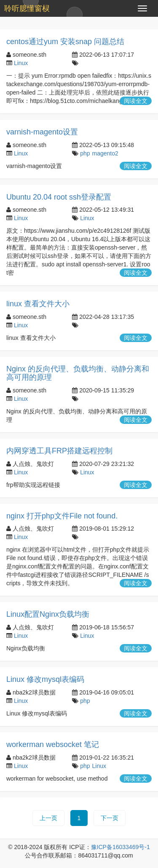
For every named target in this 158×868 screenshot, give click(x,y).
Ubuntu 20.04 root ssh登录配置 (59, 197)
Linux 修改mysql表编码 (45, 679)
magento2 (105, 153)
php (85, 153)
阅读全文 (136, 101)
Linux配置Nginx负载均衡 (48, 614)
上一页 (48, 818)
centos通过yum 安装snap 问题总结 (65, 42)
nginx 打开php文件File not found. (62, 516)
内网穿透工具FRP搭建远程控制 (59, 451)
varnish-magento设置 (42, 132)
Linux (21, 63)
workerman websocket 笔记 (53, 744)
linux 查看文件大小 (38, 304)
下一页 (110, 818)
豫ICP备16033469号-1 (121, 847)
